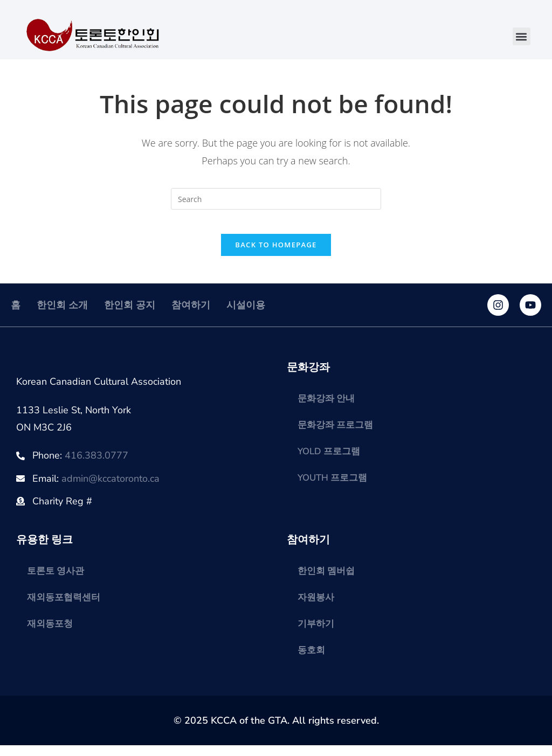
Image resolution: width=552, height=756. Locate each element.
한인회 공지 (130, 314)
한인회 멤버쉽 (328, 580)
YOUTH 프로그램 (335, 488)
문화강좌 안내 (328, 407)
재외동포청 (51, 634)
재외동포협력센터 (66, 607)
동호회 (312, 661)
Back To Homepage (276, 253)
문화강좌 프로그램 (338, 434)
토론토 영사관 (57, 580)
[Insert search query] (276, 199)
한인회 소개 (62, 314)
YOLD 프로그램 (331, 461)
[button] (522, 36)
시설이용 (246, 314)
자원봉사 (317, 607)
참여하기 (191, 314)
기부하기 (317, 634)
